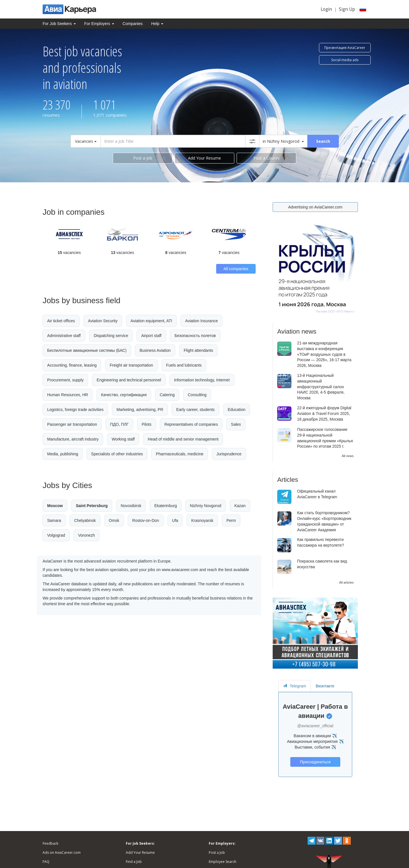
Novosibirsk (131, 506)
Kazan (240, 506)
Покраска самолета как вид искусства (322, 564)
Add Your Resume (204, 158)
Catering (167, 395)
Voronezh (86, 535)
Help (157, 24)
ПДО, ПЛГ (119, 424)
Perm (231, 520)
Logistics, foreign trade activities (75, 410)
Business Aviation (155, 350)
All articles (346, 582)
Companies (133, 24)
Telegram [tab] (295, 686)
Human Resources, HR (68, 395)
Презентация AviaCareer (345, 48)
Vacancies (86, 141)
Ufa (175, 520)
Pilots (147, 424)
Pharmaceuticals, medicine (180, 454)
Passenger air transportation (72, 424)
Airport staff (151, 336)
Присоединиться (315, 762)
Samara (54, 520)
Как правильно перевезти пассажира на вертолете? (321, 542)
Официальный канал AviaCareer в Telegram (317, 494)
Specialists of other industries (117, 454)
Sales (236, 424)
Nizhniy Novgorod (206, 506)
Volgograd (56, 535)
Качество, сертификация (124, 395)
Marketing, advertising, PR (140, 410)
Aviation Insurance (202, 321)
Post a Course (266, 158)
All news (348, 456)
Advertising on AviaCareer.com (315, 207)
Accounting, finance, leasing (72, 365)
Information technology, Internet (202, 380)
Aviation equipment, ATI (152, 321)
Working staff (123, 439)
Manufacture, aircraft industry (73, 439)
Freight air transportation (131, 365)
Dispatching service (111, 336)
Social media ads (345, 60)
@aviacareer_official (315, 726)
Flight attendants (199, 350)
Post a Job (143, 158)
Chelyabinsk (85, 520)
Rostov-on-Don (146, 520)
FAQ (46, 862)
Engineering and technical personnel (129, 380)
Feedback (50, 843)
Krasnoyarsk (202, 520)
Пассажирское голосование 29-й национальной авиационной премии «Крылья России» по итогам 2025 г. (325, 438)
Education (237, 410)
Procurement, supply (65, 380)
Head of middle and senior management (183, 439)
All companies (236, 269)
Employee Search (223, 862)
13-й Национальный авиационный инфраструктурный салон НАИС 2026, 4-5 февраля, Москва (321, 387)
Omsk (114, 520)
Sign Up (347, 9)
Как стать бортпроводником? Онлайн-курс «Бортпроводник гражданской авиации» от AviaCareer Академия (324, 521)
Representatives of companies (191, 424)
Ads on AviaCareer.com (62, 852)
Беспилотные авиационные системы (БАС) (87, 350)
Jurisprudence (229, 454)
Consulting (197, 395)
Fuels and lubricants (184, 365)
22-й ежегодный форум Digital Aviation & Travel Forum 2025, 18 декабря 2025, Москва (324, 414)
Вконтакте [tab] (325, 686)
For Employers (99, 24)
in (283, 141)
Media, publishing (63, 454)
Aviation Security (103, 321)
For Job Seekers (59, 24)
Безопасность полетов (195, 336)
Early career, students (195, 410)
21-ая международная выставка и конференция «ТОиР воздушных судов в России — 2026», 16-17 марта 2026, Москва (324, 354)
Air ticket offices (61, 321)
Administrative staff (64, 336)
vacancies (69, 253)
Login (326, 9)
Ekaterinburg (165, 506)
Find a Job (134, 862)
